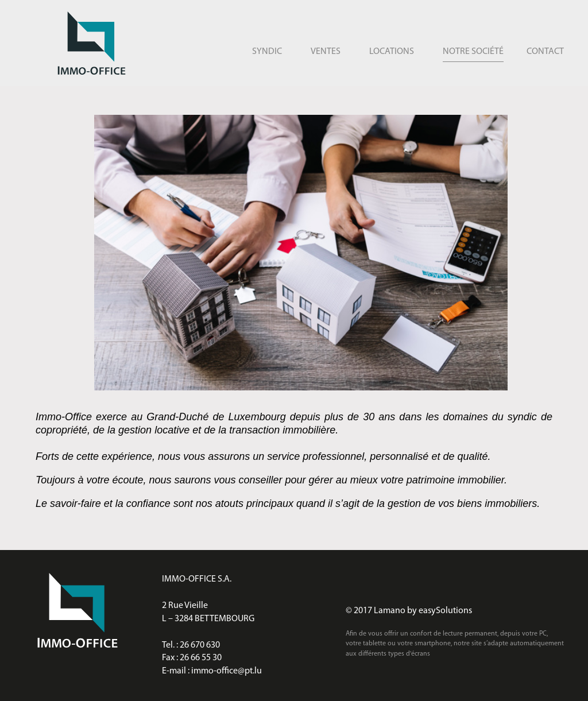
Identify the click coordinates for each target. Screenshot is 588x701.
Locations (392, 52)
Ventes (326, 52)
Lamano (390, 611)
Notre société (473, 52)
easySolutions (445, 611)
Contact (545, 52)
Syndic (267, 52)
